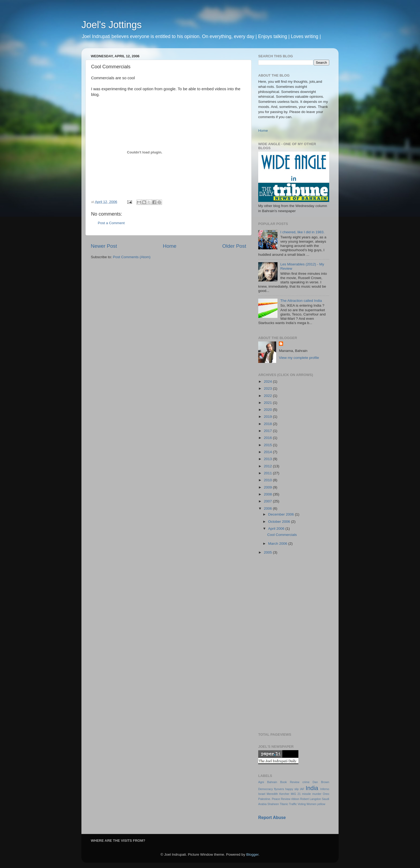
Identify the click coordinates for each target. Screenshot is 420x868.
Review (286, 799)
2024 (268, 382)
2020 (268, 410)
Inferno (325, 789)
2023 (268, 388)
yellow (321, 804)
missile (307, 794)
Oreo (326, 794)
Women (311, 804)
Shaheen (273, 804)
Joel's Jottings (112, 25)
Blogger (252, 854)
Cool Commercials (282, 535)
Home (170, 246)
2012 (268, 466)
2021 (268, 403)
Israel (262, 794)
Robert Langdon (310, 799)
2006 (268, 508)
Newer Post (104, 246)
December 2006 (282, 514)
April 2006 (277, 529)
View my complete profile (299, 358)
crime (306, 782)
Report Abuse (272, 818)
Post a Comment (111, 223)
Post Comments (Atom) (132, 257)
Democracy (266, 789)
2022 (268, 396)
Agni (261, 782)
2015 (268, 445)
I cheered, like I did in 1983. (302, 232)
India (312, 788)
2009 (268, 487)
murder (317, 794)
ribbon (295, 799)
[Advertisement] (294, 644)
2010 (268, 480)
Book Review (290, 782)
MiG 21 (296, 794)
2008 (268, 494)
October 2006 (280, 522)
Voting (302, 804)
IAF (302, 789)
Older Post (234, 246)
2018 (268, 424)
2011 (268, 473)
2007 (268, 501)
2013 (268, 459)
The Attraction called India (301, 301)
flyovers (279, 789)
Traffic (293, 804)
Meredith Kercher (278, 794)
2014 (268, 452)
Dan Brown (321, 782)
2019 (268, 417)
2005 (268, 552)
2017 (268, 431)
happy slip (292, 789)
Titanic (284, 804)
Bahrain (272, 782)
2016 (268, 438)
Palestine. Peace (269, 799)
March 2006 (278, 544)
